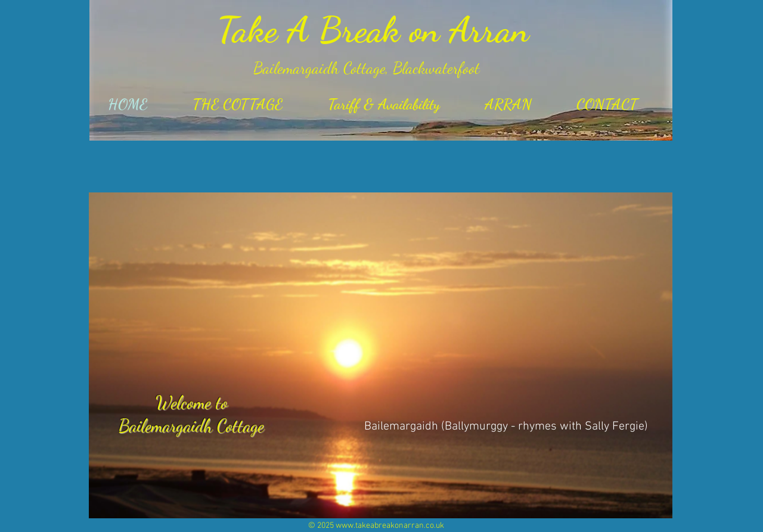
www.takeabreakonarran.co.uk (390, 526)
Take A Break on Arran (373, 30)
